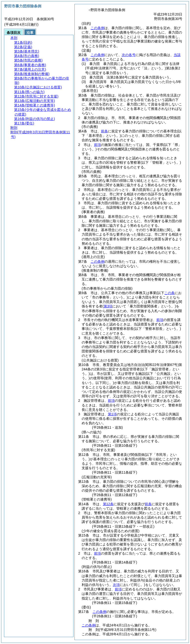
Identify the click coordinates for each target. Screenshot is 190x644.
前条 (104, 131)
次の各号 (129, 55)
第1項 (112, 414)
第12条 (108, 504)
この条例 (97, 28)
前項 (97, 145)
